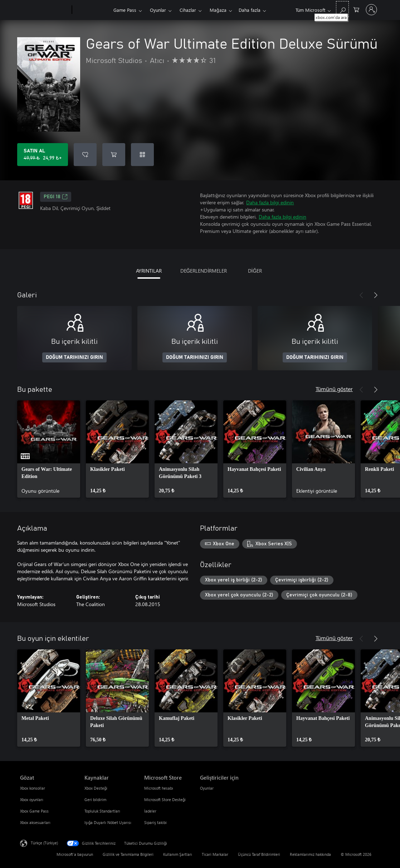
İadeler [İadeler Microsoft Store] (150, 811)
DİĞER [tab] (255, 271)
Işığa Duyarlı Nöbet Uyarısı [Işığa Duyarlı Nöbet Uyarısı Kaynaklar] (108, 822)
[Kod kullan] (142, 155)
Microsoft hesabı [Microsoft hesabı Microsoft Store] (159, 788)
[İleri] (376, 295)
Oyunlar (158, 10)
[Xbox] (92, 10)
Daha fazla (250, 10)
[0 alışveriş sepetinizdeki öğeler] (356, 9)
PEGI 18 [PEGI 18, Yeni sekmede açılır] (56, 197)
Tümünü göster (334, 389)
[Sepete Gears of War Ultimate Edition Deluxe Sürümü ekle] (114, 155)
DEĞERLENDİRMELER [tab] (204, 271)
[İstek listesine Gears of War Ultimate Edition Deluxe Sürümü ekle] (85, 155)
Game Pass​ (125, 10)
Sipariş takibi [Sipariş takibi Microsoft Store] (155, 822)
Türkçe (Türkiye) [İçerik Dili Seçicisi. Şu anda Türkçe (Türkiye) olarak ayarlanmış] (44, 843)
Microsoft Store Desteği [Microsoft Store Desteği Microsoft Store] (165, 799)
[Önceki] (361, 295)
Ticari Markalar (215, 854)
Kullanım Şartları (178, 854)
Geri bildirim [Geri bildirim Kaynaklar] (95, 799)
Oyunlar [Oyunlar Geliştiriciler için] (207, 788)
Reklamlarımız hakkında (310, 854)
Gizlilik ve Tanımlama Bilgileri (128, 854)
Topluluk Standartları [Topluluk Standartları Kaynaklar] (102, 811)
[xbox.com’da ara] (342, 9)
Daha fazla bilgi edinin (270, 202)
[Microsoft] (45, 10)
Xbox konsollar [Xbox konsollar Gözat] (33, 788)
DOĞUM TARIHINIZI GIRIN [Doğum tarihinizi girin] (74, 357)
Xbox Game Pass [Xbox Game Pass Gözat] (34, 811)
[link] (49, 449)
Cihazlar (188, 10)
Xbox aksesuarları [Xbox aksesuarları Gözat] (35, 822)
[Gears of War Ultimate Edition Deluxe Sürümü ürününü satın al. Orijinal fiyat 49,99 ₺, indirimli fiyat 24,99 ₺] (43, 155)
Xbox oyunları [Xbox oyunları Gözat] (32, 799)
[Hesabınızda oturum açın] (371, 10)
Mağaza (218, 10)
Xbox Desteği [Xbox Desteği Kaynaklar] (96, 788)
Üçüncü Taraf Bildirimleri (259, 854)
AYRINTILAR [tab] (149, 271)
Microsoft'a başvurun (75, 854)
